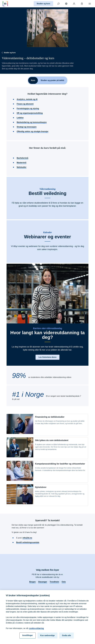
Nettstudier (22, 167)
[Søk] (58, 4)
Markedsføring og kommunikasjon (32, 122)
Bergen (32, 582)
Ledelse (20, 118)
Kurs (33, 80)
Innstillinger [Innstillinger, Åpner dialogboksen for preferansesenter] (28, 637)
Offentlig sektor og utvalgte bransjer (33, 131)
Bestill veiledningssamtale (28, 542)
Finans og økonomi (25, 104)
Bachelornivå (22, 158)
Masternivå (22, 163)
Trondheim (54, 582)
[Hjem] (5, 4)
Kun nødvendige (47, 637)
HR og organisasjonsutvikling (30, 113)
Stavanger (43, 582)
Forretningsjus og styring (28, 108)
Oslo (64, 582)
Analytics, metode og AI (27, 99)
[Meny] (90, 4)
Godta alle (66, 637)
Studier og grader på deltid (52, 80)
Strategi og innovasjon (27, 127)
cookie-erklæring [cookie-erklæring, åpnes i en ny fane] (36, 630)
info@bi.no (27, 538)
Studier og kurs (43, 4)
